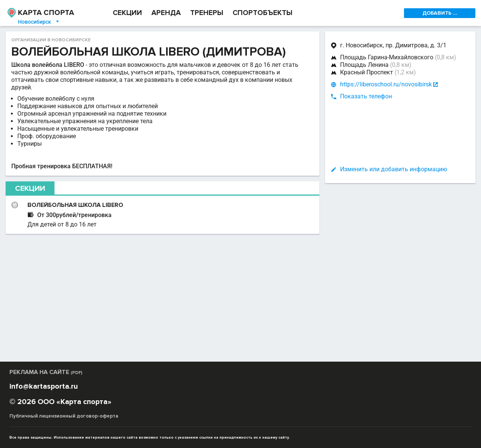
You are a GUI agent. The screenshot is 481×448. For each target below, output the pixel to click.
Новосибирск (39, 22)
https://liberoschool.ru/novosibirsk (386, 84)
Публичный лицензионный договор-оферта (64, 416)
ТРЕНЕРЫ (207, 13)
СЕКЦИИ (127, 13)
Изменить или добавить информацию (394, 169)
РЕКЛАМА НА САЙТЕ (46, 372)
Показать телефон (366, 96)
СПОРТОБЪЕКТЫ (262, 13)
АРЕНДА (166, 13)
